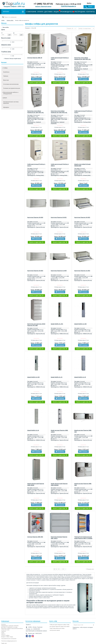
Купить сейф (53, 621)
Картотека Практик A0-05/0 (35, 217)
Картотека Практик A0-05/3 (35, 271)
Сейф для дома (53, 625)
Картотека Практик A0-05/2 (82, 217)
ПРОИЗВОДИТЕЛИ (67, 12)
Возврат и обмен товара (7, 637)
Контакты (4, 624)
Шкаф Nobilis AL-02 (80, 377)
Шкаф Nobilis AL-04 (33, 430)
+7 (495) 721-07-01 (43, 4)
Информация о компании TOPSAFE (10, 626)
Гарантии (3, 631)
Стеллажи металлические (11, 84)
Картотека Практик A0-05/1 (59, 217)
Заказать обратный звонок (43, 6)
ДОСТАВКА (48, 12)
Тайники (6, 76)
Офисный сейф (59, 627)
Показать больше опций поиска (13, 59)
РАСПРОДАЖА (80, 12)
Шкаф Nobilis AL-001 (57, 324)
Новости (3, 634)
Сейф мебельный (57, 628)
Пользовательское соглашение (9, 639)
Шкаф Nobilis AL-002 (80, 324)
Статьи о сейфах (5, 635)
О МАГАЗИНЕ (31, 12)
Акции (3, 633)
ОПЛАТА (40, 12)
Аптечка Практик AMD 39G (35, 537)
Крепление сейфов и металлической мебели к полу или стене (12, 629)
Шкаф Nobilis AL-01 (57, 377)
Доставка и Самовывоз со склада (9, 627)
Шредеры (6, 107)
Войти (89, 3)
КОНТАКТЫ (91, 12)
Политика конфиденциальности (9, 641)
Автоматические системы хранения (11, 102)
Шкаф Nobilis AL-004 (33, 377)
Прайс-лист (4, 643)
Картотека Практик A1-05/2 (82, 271)
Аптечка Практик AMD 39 (35, 58)
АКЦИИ (56, 12)
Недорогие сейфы (62, 625)
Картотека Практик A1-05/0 (59, 271)
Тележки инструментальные (12, 88)
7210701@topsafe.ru (68, 6)
